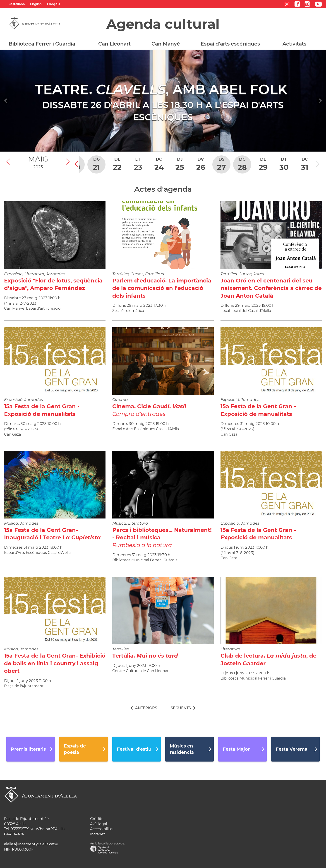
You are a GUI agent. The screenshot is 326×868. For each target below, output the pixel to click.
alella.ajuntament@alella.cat (29, 844)
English (36, 4)
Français (54, 4)
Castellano (17, 4)
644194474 (14, 834)
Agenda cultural (163, 24)
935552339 (20, 829)
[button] (46, 44)
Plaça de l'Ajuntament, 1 (25, 819)
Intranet (98, 834)
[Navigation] (6, 101)
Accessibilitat (102, 829)
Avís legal (98, 824)
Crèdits (97, 819)
